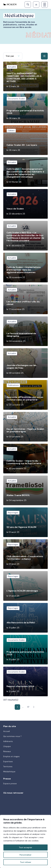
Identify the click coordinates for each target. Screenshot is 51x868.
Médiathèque (9, 772)
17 (28, 707)
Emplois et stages (11, 756)
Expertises (8, 761)
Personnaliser (26, 855)
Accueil (7, 731)
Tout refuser (26, 862)
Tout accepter (26, 847)
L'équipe (7, 746)
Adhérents (8, 741)
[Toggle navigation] (45, 4)
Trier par (10, 56)
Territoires (8, 766)
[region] (26, 841)
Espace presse (10, 783)
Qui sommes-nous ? (12, 736)
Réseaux (7, 751)
